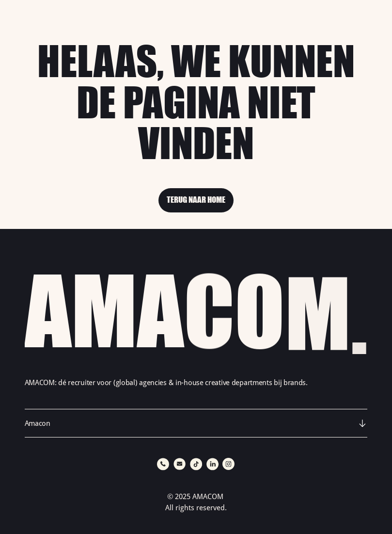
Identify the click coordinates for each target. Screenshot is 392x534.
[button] (196, 423)
